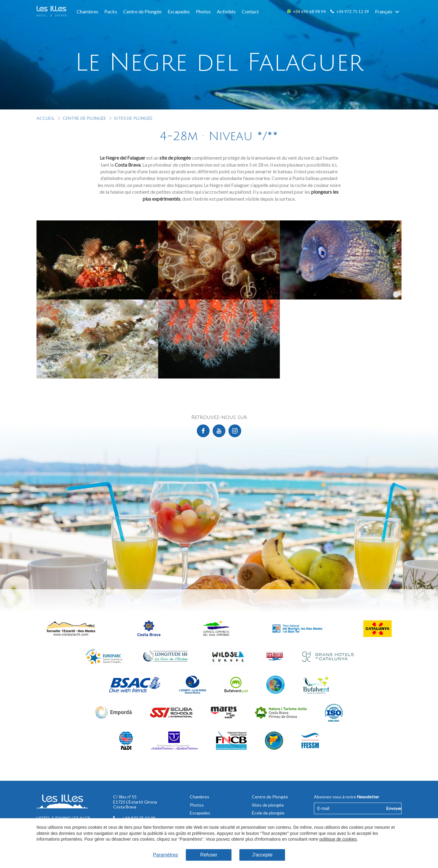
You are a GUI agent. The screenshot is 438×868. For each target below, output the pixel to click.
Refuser (209, 855)
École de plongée (268, 813)
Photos (203, 11)
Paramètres (166, 855)
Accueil (46, 118)
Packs (111, 11)
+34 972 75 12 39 (353, 12)
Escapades (179, 11)
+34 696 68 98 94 (309, 12)
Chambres (87, 11)
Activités (226, 11)
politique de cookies (338, 839)
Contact (250, 11)
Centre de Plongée (142, 11)
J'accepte (262, 855)
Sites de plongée (133, 118)
